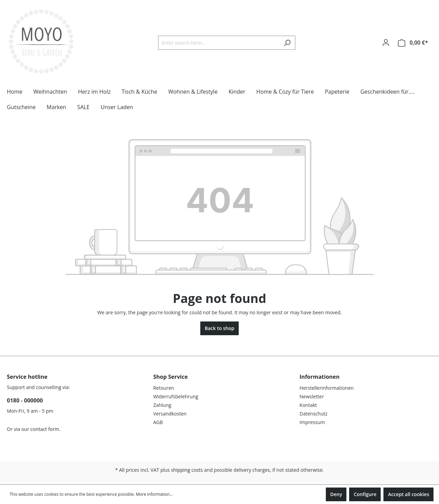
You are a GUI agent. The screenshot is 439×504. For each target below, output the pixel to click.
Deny (336, 494)
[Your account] (386, 43)
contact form (45, 429)
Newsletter (312, 396)
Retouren (164, 388)
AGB (158, 422)
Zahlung (162, 405)
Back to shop (220, 328)
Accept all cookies (408, 494)
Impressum (312, 422)
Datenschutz (313, 414)
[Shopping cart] (413, 43)
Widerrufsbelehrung (176, 396)
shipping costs (187, 470)
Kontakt (308, 405)
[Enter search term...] (219, 43)
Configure (365, 494)
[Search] (287, 43)
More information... (154, 494)
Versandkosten (170, 414)
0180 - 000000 (25, 400)
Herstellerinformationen (327, 388)
